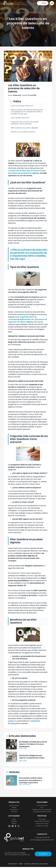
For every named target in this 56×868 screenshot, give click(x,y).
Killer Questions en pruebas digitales (24, 128)
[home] (8, 3)
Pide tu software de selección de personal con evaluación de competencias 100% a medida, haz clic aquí (27, 112)
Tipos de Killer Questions (20, 118)
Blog (14, 819)
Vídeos (14, 823)
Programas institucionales (42, 812)
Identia (14, 808)
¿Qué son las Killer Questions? (22, 106)
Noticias (14, 821)
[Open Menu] (52, 3)
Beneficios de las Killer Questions (23, 132)
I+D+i (42, 808)
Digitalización (42, 810)
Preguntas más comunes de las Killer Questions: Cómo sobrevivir (25, 123)
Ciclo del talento (42, 805)
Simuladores (14, 810)
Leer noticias (24, 784)
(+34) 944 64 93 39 (42, 838)
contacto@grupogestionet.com (42, 840)
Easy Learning (14, 805)
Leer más (23, 748)
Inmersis (14, 812)
